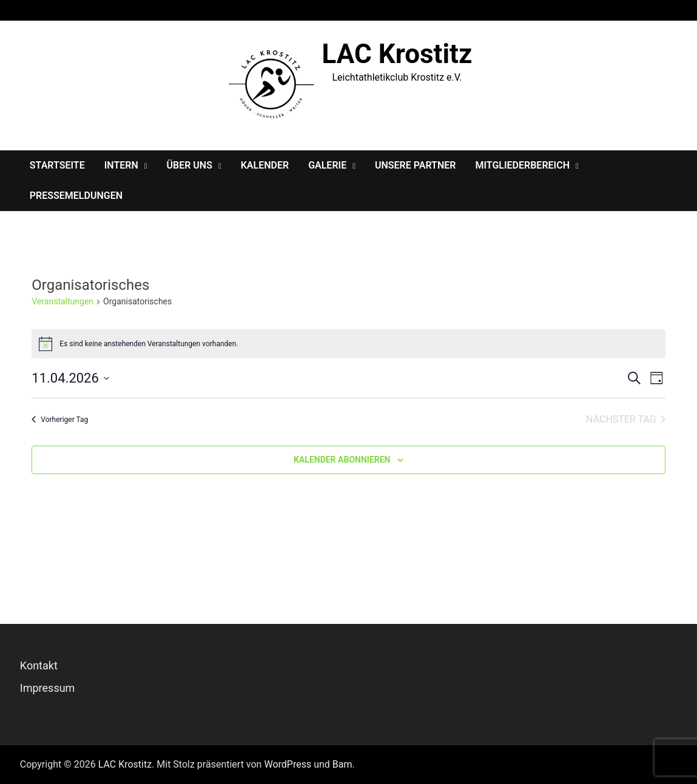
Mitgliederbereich (522, 165)
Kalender (265, 165)
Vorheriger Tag (60, 420)
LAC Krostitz (397, 54)
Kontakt (39, 665)
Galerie (327, 165)
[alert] (348, 344)
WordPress (288, 764)
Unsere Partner (416, 165)
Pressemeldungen (76, 196)
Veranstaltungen (62, 301)
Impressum (48, 688)
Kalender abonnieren (342, 460)
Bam (342, 764)
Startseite (57, 165)
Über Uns (190, 165)
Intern (121, 165)
